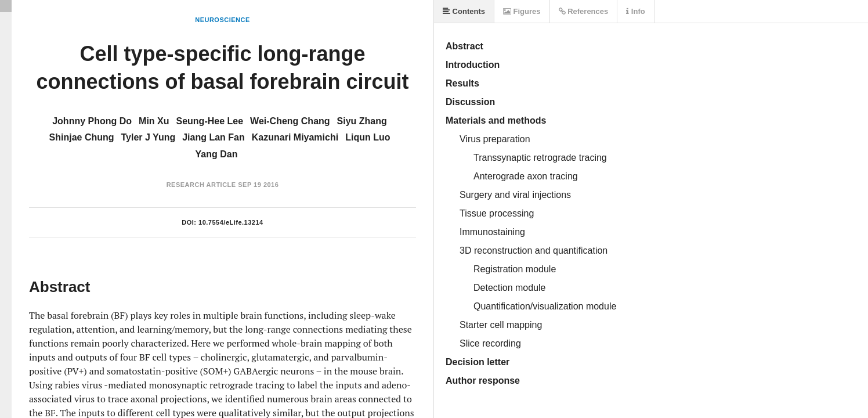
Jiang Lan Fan (214, 137)
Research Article (201, 185)
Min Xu (154, 121)
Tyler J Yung (149, 137)
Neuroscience (223, 20)
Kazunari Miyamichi (295, 137)
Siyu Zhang (362, 121)
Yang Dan (217, 154)
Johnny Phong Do (92, 121)
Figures (522, 11)
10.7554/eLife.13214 (231, 222)
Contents (464, 11)
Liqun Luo (368, 137)
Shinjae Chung (82, 137)
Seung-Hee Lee (210, 121)
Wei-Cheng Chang (290, 121)
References (584, 11)
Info (635, 11)
